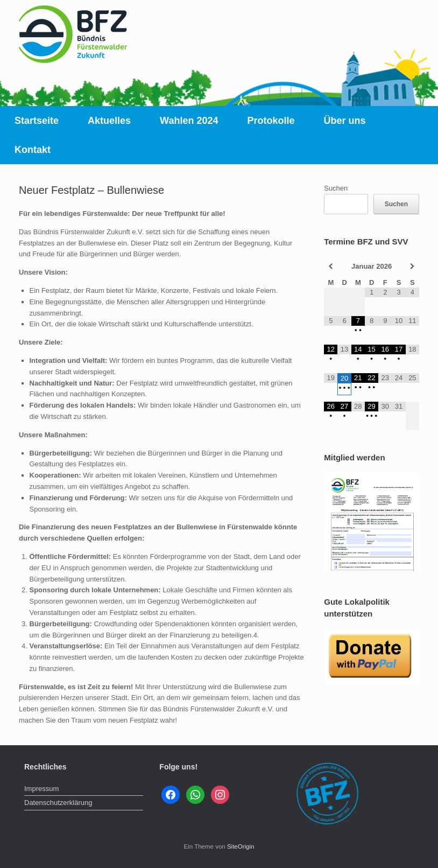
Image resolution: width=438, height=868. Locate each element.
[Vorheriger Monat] (331, 267)
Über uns (345, 121)
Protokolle (271, 121)
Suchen (336, 188)
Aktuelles (109, 121)
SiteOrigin (241, 846)
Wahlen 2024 (189, 121)
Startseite (37, 121)
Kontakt (33, 150)
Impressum (41, 789)
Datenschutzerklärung (58, 803)
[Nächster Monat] (412, 267)
